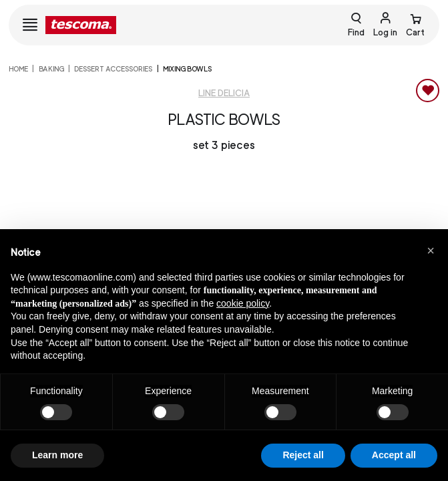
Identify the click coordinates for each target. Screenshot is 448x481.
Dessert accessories (113, 69)
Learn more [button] (57, 455)
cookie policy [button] (243, 303)
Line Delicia (224, 93)
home (18, 69)
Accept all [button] (394, 455)
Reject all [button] (303, 455)
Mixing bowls (187, 69)
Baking (51, 69)
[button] (431, 251)
